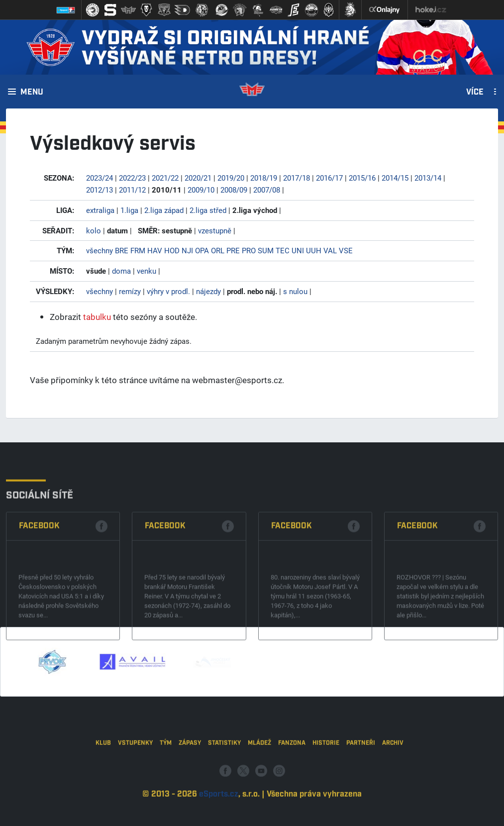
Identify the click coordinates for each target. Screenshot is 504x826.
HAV (155, 250)
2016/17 (329, 178)
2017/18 (297, 178)
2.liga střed (208, 210)
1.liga (129, 210)
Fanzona (292, 774)
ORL (218, 250)
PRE (233, 250)
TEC (283, 250)
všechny (100, 250)
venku (147, 271)
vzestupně (215, 230)
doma (121, 271)
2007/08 (267, 190)
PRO (249, 250)
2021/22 (165, 178)
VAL (330, 250)
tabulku (97, 317)
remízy (130, 291)
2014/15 (395, 178)
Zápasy (190, 774)
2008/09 (234, 190)
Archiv (393, 774)
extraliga (100, 210)
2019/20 (231, 178)
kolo (94, 230)
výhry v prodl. (168, 291)
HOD (172, 250)
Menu (32, 93)
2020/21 (198, 178)
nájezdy (208, 291)
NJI (187, 250)
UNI (298, 250)
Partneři (361, 774)
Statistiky (224, 774)
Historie (326, 774)
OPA (202, 250)
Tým (166, 774)
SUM (266, 250)
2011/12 (132, 190)
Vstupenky (135, 774)
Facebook (39, 573)
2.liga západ (164, 210)
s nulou (295, 291)
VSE (346, 250)
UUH (314, 250)
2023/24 (100, 178)
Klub (103, 774)
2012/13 (100, 190)
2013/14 (428, 178)
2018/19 (264, 178)
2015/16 (362, 178)
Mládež (259, 774)
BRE (122, 250)
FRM (138, 250)
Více (475, 93)
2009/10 (201, 190)
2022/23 (132, 178)
